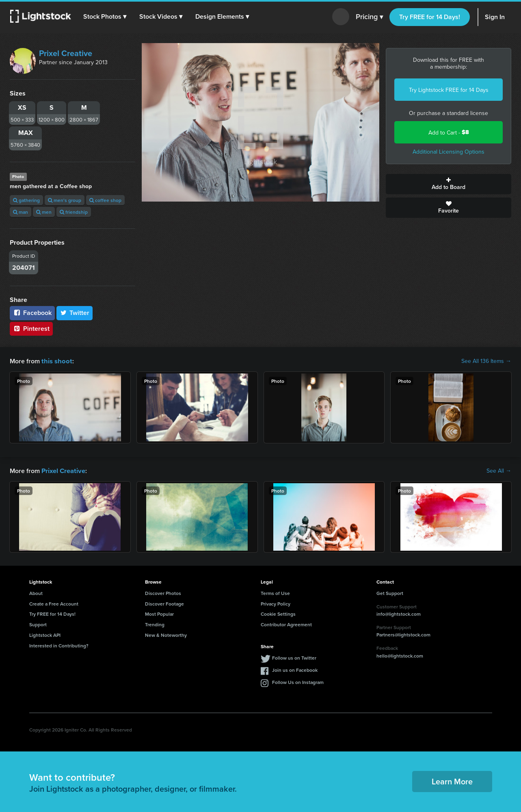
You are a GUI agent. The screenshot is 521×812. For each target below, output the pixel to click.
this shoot (56, 361)
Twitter (75, 313)
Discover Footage (164, 603)
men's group (65, 200)
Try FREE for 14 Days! (430, 17)
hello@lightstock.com (400, 655)
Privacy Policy (276, 603)
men (44, 212)
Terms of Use (275, 592)
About (36, 592)
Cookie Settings (278, 613)
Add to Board (449, 184)
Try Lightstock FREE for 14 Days (449, 90)
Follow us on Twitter (294, 657)
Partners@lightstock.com (403, 634)
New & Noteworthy (166, 634)
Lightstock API (45, 634)
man (21, 212)
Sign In (495, 17)
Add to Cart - (449, 132)
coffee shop (105, 200)
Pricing (369, 17)
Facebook (32, 313)
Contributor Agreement (286, 624)
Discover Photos (163, 592)
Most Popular (159, 613)
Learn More (452, 781)
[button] (105, 17)
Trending (155, 624)
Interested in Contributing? (59, 645)
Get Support (390, 592)
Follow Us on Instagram (298, 681)
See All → (499, 470)
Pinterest (31, 329)
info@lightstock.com (399, 613)
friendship (74, 212)
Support (38, 624)
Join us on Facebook (295, 669)
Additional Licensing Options (449, 152)
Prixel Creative (66, 53)
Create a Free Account (54, 603)
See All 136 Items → (486, 361)
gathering (26, 200)
